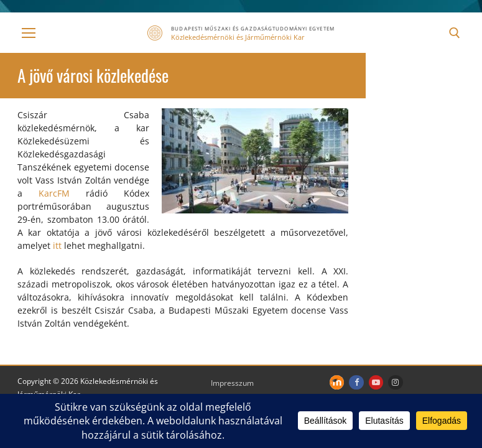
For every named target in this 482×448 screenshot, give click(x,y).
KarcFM (54, 193)
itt (57, 245)
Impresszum (232, 383)
